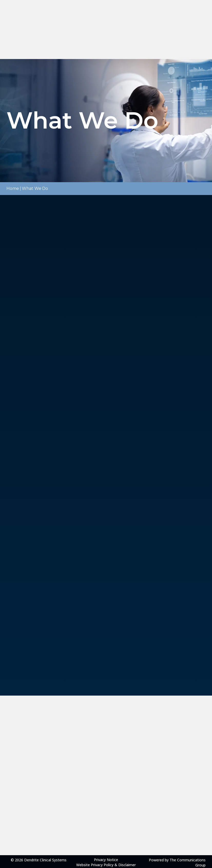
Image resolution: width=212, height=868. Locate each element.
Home (13, 188)
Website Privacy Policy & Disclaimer (106, 865)
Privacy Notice (106, 860)
